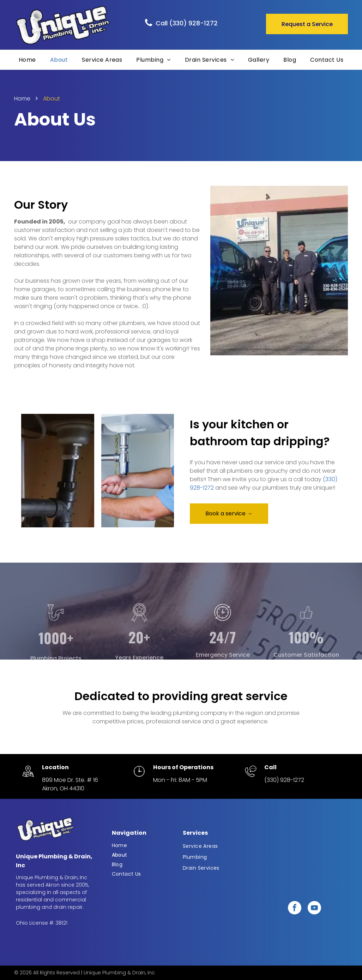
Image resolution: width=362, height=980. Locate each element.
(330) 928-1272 (284, 780)
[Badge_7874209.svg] (139, 639)
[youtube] (314, 909)
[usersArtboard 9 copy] (306, 639)
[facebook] (295, 909)
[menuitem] (27, 60)
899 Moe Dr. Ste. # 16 (70, 780)
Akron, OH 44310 (63, 788)
